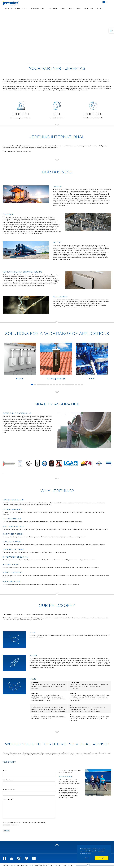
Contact (99, 9)
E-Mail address (8, 780)
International (21, 9)
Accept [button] (101, 858)
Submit (6, 831)
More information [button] (86, 853)
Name (5, 770)
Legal (64, 865)
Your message (8, 799)
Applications (52, 9)
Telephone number (9, 789)
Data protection (54, 865)
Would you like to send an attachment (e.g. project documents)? (24, 822)
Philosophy (88, 9)
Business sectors (37, 9)
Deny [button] (87, 858)
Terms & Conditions (40, 865)
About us (9, 9)
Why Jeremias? (75, 9)
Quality (63, 9)
